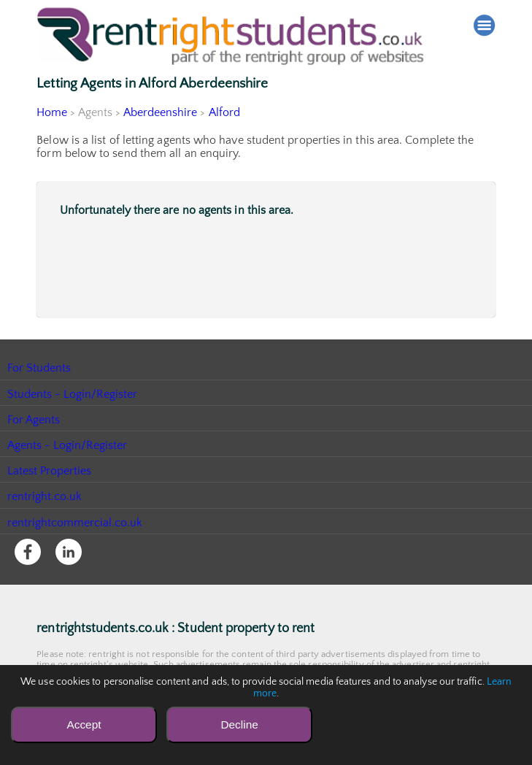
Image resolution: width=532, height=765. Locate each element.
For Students (39, 368)
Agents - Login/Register (68, 445)
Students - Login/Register (73, 394)
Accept (84, 724)
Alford (224, 112)
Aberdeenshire (161, 112)
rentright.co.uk (45, 496)
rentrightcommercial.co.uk (76, 523)
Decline (239, 724)
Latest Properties (50, 471)
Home (52, 112)
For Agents (34, 420)
